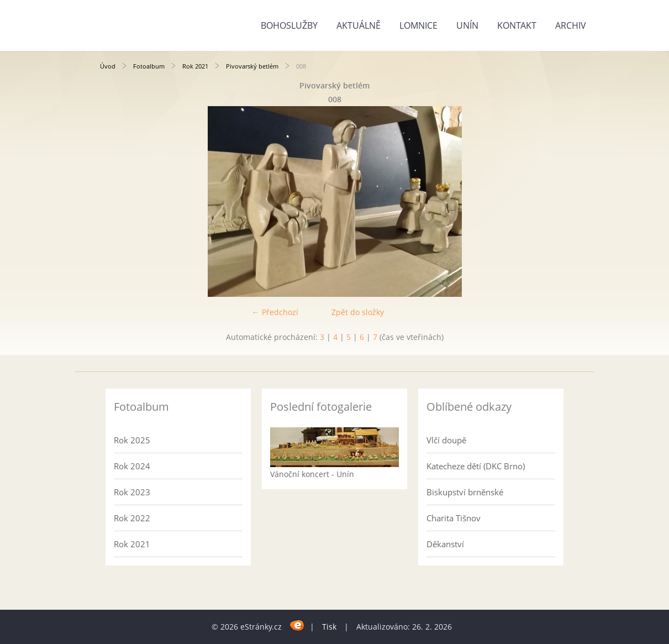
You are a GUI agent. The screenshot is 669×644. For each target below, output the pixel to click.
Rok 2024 (132, 466)
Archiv (571, 25)
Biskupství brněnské (465, 492)
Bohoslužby (289, 25)
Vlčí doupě (446, 440)
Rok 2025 (132, 440)
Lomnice (418, 25)
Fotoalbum (149, 66)
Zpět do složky (358, 312)
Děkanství (445, 544)
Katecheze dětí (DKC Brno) (476, 466)
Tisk (329, 627)
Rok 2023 (132, 492)
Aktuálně (359, 25)
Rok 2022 (132, 518)
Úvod (108, 66)
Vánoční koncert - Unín (312, 474)
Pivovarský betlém (252, 66)
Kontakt (517, 25)
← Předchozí (275, 312)
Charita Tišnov (454, 518)
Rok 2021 (195, 66)
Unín (467, 25)
